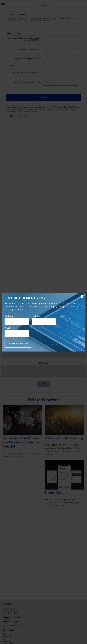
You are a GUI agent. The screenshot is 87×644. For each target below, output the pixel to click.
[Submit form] (18, 344)
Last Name (37, 316)
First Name (10, 316)
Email (7, 328)
